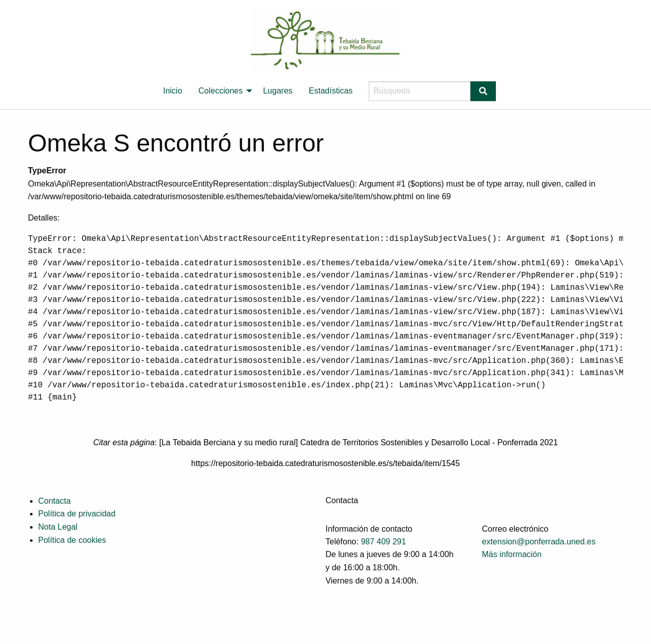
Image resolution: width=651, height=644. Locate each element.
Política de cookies (72, 540)
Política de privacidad (77, 514)
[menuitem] (173, 91)
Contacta (54, 501)
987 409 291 (383, 542)
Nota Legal (58, 527)
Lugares (278, 91)
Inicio (173, 91)
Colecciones (220, 91)
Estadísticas (331, 91)
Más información (512, 554)
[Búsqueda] (420, 91)
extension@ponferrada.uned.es (539, 542)
